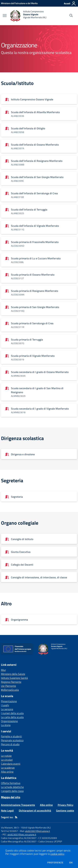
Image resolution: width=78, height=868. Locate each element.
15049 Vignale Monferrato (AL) (36, 828)
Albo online (7, 772)
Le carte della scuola (12, 717)
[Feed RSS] (16, 817)
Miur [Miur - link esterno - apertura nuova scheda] (3, 670)
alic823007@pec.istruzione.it (22, 834)
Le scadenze (8, 768)
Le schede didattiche (12, 787)
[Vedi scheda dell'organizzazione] (39, 99)
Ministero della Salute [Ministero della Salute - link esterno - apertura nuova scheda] (13, 674)
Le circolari (7, 760)
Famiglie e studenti (11, 736)
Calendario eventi (11, 764)
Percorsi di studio (10, 744)
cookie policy (57, 854)
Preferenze (55, 863)
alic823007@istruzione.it (38, 831)
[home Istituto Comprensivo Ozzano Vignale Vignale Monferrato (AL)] (28, 16)
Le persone (7, 709)
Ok (71, 863)
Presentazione (9, 701)
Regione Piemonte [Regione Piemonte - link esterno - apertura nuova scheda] (11, 682)
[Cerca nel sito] (71, 16)
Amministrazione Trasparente (18, 805)
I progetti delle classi (12, 791)
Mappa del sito (11, 797)
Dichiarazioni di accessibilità (35, 811)
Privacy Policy (66, 805)
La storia (6, 725)
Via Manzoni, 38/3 (10, 828)
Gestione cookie (65, 811)
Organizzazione (9, 721)
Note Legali (7, 811)
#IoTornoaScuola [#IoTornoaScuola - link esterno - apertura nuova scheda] (10, 690)
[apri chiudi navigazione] (5, 16)
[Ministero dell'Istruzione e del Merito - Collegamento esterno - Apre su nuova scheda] (19, 3)
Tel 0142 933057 (9, 831)
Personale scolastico (12, 740)
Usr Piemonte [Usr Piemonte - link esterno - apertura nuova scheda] (8, 686)
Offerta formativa (11, 783)
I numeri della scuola (12, 713)
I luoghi (5, 705)
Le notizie (6, 756)
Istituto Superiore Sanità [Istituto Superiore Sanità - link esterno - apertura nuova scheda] (14, 678)
